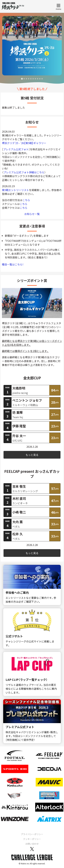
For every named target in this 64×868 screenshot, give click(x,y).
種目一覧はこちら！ (13, 264)
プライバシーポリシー (32, 834)
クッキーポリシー (32, 839)
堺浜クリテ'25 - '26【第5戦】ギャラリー (24, 143)
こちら (26, 200)
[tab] (22, 79)
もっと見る (32, 455)
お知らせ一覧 (32, 214)
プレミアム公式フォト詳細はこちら (24, 172)
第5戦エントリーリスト (15, 190)
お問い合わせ (32, 844)
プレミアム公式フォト (16, 149)
